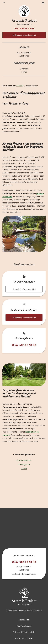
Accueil (19, 86)
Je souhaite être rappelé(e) (24, 289)
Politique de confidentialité (24, 632)
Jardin (24, 468)
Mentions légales (24, 626)
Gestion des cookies (24, 638)
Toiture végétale (24, 460)
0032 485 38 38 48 (24, 28)
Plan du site (24, 620)
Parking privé (24, 464)
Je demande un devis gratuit (24, 35)
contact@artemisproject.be (24, 574)
